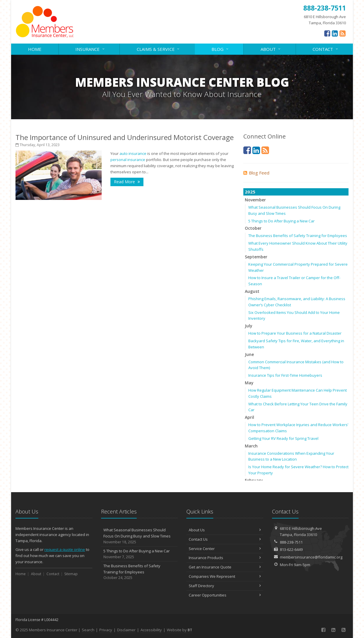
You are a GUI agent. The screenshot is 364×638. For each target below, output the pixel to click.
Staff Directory (225, 586)
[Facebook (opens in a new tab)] (327, 33)
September (256, 257)
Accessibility (151, 630)
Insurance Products (225, 558)
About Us (225, 530)
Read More (127, 182)
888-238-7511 (291, 542)
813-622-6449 (291, 549)
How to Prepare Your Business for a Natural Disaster (295, 333)
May (249, 383)
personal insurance (128, 160)
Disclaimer (126, 630)
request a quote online (65, 549)
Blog (220, 49)
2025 (250, 192)
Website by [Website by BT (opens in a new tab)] (180, 630)
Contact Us (225, 539)
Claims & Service (158, 49)
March (251, 446)
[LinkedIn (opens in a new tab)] (335, 33)
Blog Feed (256, 173)
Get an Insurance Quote (225, 567)
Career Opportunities (225, 595)
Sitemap (71, 574)
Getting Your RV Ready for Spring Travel (283, 438)
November (255, 200)
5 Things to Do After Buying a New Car (281, 221)
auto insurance (133, 153)
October (253, 228)
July (249, 326)
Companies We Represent (225, 576)
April (249, 417)
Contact (326, 49)
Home (35, 49)
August (252, 291)
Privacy (106, 630)
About (271, 49)
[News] (343, 33)
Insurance (90, 49)
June (249, 354)
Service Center (225, 549)
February (254, 480)
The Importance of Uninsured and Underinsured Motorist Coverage (125, 137)
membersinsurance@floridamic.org (311, 557)
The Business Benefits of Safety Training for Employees (298, 236)
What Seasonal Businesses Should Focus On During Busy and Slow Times (139, 536)
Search (88, 630)
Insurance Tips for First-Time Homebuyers (285, 375)
